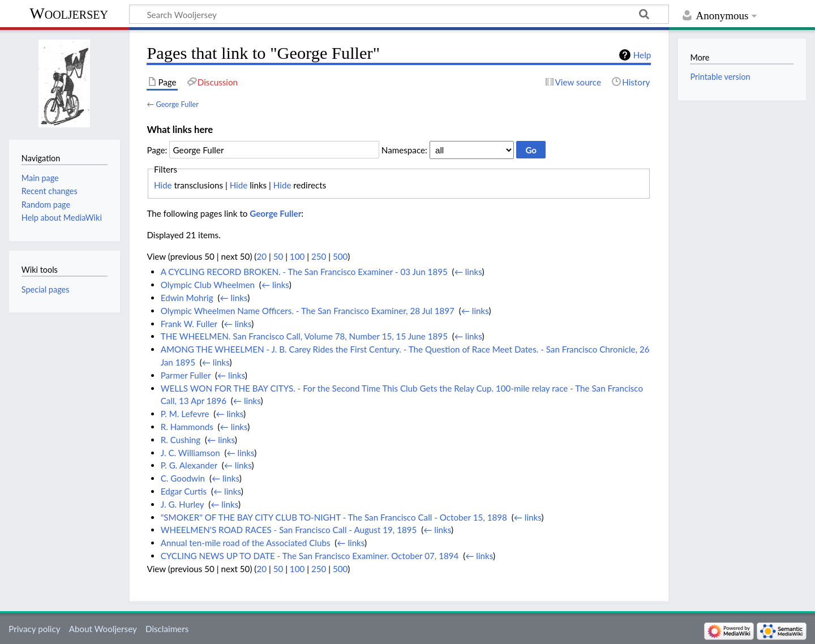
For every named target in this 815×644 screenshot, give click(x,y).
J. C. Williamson (190, 453)
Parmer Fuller (186, 375)
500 (340, 256)
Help (642, 55)
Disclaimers (167, 629)
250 (319, 256)
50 (278, 256)
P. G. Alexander (189, 465)
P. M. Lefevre (185, 414)
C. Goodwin (183, 478)
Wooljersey (69, 13)
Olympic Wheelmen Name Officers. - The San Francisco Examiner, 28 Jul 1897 (308, 311)
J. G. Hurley (183, 504)
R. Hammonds (187, 427)
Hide (163, 185)
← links (468, 272)
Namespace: (404, 150)
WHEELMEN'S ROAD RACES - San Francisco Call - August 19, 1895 (289, 530)
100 (297, 256)
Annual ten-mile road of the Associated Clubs (246, 543)
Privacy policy (34, 629)
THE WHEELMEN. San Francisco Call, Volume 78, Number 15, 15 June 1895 (304, 336)
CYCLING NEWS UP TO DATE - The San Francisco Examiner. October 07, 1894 (310, 556)
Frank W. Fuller (189, 324)
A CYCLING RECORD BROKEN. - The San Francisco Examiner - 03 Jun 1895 (304, 272)
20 (261, 256)
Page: (157, 150)
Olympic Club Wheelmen (208, 285)
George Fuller (177, 104)
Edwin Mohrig (187, 298)
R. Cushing (181, 440)
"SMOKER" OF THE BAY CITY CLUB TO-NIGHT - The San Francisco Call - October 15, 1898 (334, 517)
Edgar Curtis (184, 491)
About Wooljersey (103, 629)
